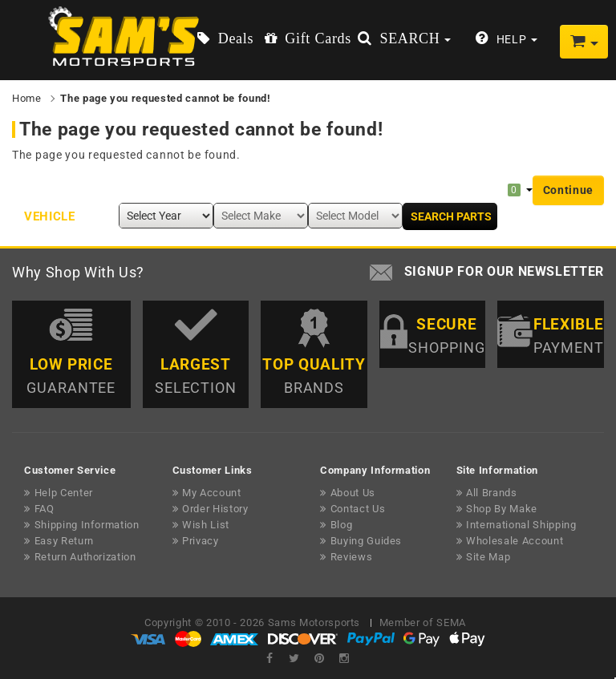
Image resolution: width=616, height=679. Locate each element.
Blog (342, 525)
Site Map (488, 557)
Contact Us (358, 509)
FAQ (45, 509)
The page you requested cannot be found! (165, 98)
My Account (212, 493)
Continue (568, 190)
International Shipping (521, 525)
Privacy (201, 541)
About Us (353, 493)
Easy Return (64, 541)
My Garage (478, 189)
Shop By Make (502, 509)
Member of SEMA (423, 622)
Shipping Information (87, 525)
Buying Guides (366, 541)
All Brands (492, 493)
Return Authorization (85, 557)
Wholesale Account (515, 541)
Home (27, 98)
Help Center (64, 493)
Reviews (352, 557)
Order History (215, 509)
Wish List (206, 525)
